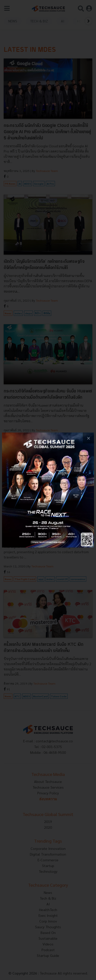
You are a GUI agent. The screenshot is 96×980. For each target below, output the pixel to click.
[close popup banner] (88, 438)
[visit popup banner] (48, 490)
